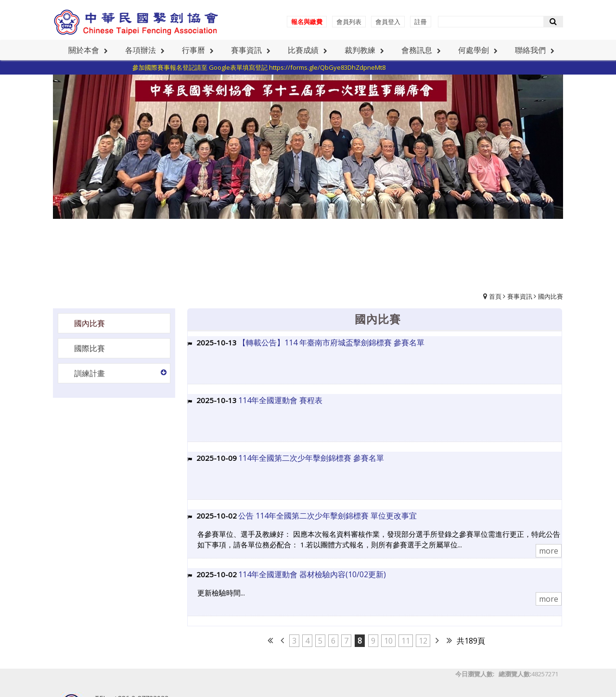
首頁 (495, 296)
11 (406, 641)
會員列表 (349, 22)
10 (388, 641)
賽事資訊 (520, 296)
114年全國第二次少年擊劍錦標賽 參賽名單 (311, 458)
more (549, 551)
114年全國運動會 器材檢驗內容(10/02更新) (312, 574)
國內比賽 (551, 296)
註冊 (421, 22)
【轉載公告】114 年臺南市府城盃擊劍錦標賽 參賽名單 (331, 342)
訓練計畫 (90, 373)
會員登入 (388, 22)
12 (423, 641)
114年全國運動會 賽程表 (280, 400)
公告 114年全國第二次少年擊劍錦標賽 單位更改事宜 (327, 516)
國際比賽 (90, 348)
